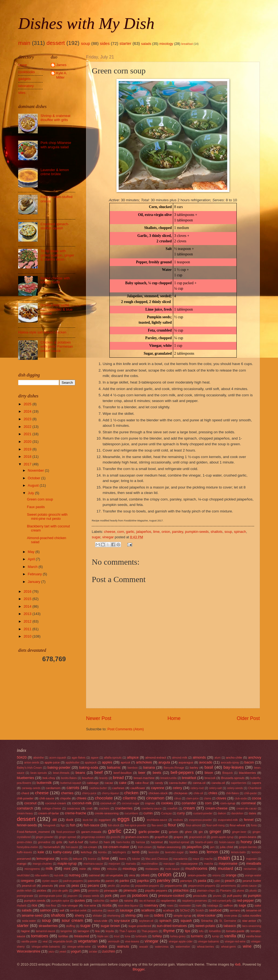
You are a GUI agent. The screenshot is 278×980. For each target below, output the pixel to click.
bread (118, 777)
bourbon (88, 778)
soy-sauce (122, 921)
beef (99, 772)
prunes (217, 896)
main (24, 43)
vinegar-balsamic (209, 942)
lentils (64, 859)
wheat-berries (206, 947)
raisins (129, 901)
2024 (28, 411)
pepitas (125, 886)
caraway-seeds (31, 788)
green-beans (247, 837)
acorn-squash (58, 758)
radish (114, 901)
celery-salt (215, 788)
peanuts (47, 886)
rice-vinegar (70, 905)
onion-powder (197, 875)
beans (80, 773)
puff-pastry (234, 896)
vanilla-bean (254, 936)
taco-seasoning (252, 926)
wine (247, 946)
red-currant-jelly (222, 901)
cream (189, 808)
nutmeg (75, 875)
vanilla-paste (29, 942)
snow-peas (230, 916)
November (36, 470)
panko (124, 881)
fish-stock (114, 825)
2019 (28, 449)
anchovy (255, 757)
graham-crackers (137, 837)
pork (108, 896)
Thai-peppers (150, 931)
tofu (201, 931)
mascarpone (189, 864)
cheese (110, 532)
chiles (213, 793)
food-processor (66, 832)
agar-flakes (79, 758)
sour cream (72, 920)
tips (188, 931)
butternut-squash (71, 783)
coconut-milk (82, 803)
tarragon (83, 931)
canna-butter (178, 783)
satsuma (97, 911)
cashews (118, 788)
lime (156, 532)
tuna (128, 936)
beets (157, 773)
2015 (28, 599)
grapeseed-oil (197, 837)
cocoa (257, 798)
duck (70, 820)
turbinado (141, 936)
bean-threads (61, 773)
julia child (226, 847)
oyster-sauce (50, 881)
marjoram (114, 864)
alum (217, 758)
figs (63, 825)
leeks (194, 852)
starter (125, 43)
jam (212, 847)
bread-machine (144, 778)
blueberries (26, 778)
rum (199, 905)
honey (246, 842)
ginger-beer (239, 832)
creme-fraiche (76, 813)
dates (252, 813)
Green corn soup (40, 499)
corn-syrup (228, 803)
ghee (188, 832)
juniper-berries (248, 847)
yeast (63, 952)
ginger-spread (67, 837)
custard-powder (203, 813)
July (31, 493)
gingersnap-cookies (93, 837)
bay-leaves (234, 767)
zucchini (108, 951)
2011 (28, 629)
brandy (104, 778)
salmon (46, 910)
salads (146, 44)
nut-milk (59, 875)
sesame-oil (254, 910)
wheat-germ (228, 947)
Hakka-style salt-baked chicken (42, 332)
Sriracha (207, 921)
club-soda (241, 798)
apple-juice (52, 762)
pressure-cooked (171, 896)
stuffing (70, 926)
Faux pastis (36, 507)
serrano (235, 910)
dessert (56, 43)
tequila (110, 931)
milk (49, 868)
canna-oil (199, 783)
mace (196, 859)
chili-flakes (232, 793)
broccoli (210, 778)
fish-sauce (92, 825)
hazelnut (157, 842)
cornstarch (25, 808)
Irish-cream (145, 847)
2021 (28, 434)
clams (208, 798)
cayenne (158, 788)
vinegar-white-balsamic (46, 947)
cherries (67, 793)
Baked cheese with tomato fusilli (55, 280)
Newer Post (99, 718)
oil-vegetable (114, 875)
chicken (131, 793)
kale (41, 852)
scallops (169, 910)
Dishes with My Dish (86, 23)
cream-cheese (217, 808)
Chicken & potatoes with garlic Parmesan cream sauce (57, 347)
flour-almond (193, 825)
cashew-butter (98, 788)
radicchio (99, 901)
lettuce (78, 859)
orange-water (253, 875)
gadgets (24, 79)
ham (107, 842)
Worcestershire (29, 951)
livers (123, 859)
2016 (28, 591)
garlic (130, 532)
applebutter (73, 763)
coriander (189, 803)
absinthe (38, 758)
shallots (217, 532)
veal (45, 942)
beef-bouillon (122, 773)
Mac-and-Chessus (157, 859)
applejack (91, 763)
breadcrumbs (169, 778)
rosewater (185, 906)
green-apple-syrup (222, 837)
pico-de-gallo (60, 891)
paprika (143, 881)
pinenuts (130, 890)
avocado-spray (230, 763)
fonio (254, 825)
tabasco (230, 926)
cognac (150, 803)
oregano (28, 881)
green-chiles (24, 842)
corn (121, 532)
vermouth (114, 942)
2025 (28, 404)
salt (62, 910)
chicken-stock (158, 793)
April (32, 559)
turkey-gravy (178, 936)
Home (174, 718)
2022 (28, 427)
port (123, 896)
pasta (202, 881)
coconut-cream (56, 803)
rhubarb (22, 906)
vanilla (230, 936)
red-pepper (245, 900)
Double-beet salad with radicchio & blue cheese (56, 309)
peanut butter (252, 881)
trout (117, 936)
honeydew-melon (27, 847)
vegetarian (88, 941)
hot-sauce (72, 847)
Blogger (138, 969)
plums (240, 891)
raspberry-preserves (194, 901)
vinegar (108, 537)
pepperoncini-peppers (202, 886)
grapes (178, 837)
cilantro (129, 798)
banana (149, 767)
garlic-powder (149, 832)
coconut (30, 803)
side (146, 916)
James (61, 65)
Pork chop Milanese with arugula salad (56, 145)
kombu (102, 852)
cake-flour (142, 783)
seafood (215, 910)
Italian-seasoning (169, 847)
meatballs (254, 863)
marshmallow (150, 864)
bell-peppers (182, 772)
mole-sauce (172, 869)
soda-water (29, 921)
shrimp (130, 915)
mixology (166, 44)
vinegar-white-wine (79, 947)
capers (256, 783)
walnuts (123, 946)
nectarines (250, 869)
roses (170, 906)
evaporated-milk (228, 820)
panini (110, 881)
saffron (228, 905)
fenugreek (49, 825)
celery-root (197, 788)
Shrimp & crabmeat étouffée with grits (55, 118)
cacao (109, 783)
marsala (131, 864)
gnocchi (115, 837)
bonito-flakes (69, 778)
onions (216, 875)
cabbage (93, 783)
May (31, 552)
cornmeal (249, 803)
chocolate (104, 798)
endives (178, 820)
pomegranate (25, 896)
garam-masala (91, 832)
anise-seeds (32, 763)
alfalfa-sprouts (113, 758)
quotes (80, 900)
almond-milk (180, 758)
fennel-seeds (27, 825)
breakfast (187, 44)
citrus (178, 798)
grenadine (44, 842)
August (34, 485)
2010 (28, 636)
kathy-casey (63, 852)
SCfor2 (185, 910)
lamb (136, 852)
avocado (206, 762)
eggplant (105, 820)
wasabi (144, 947)
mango (22, 864)
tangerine (66, 931)
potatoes (140, 895)
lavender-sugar (174, 852)
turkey (157, 936)
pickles (42, 891)
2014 (28, 606)
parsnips (186, 881)
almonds (199, 757)
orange (231, 875)
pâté (217, 881)
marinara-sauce (93, 864)
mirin (83, 869)
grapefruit (161, 837)
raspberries (168, 901)
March (33, 567)
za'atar (93, 952)
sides (105, 43)
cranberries (124, 808)
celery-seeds (235, 788)
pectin (111, 886)
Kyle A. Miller (62, 75)
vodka (102, 946)
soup (85, 43)
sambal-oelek (78, 911)
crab (89, 808)
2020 (28, 442)
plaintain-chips (206, 891)
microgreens (32, 869)
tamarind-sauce (45, 931)
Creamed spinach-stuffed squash (55, 226)
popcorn (73, 896)
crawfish (172, 809)
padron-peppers (73, 881)
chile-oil (198, 793)
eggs (124, 819)
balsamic (114, 767)
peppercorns (173, 886)
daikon (222, 813)
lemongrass (45, 859)
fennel (249, 820)
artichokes (144, 762)
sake (258, 905)
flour (172, 825)
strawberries (48, 926)
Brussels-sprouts (233, 778)
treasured (81, 936)
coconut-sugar (130, 803)
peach (230, 881)
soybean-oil (146, 921)
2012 (28, 621)
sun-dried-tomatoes (172, 926)
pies (77, 890)
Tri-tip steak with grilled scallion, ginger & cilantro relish (57, 255)
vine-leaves (132, 942)
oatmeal (94, 875)
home (23, 65)
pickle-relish (24, 891)
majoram (251, 859)
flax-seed (157, 825)
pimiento (94, 891)
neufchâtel (23, 875)
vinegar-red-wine (235, 942)
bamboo (133, 768)
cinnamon (155, 798)
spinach (240, 532)
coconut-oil (108, 803)
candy (159, 783)
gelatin (173, 832)
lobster (136, 859)
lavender (154, 852)
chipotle (65, 798)
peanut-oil (29, 886)
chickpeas (181, 793)
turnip (216, 936)
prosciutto (200, 896)
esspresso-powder (200, 820)
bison (209, 773)
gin (200, 832)
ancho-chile (234, 758)
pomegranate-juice (50, 896)
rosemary (151, 905)
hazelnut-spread (179, 842)
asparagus (186, 762)
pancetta (94, 881)
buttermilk (44, 783)
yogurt (76, 951)
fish (73, 825)
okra (132, 875)
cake (123, 783)
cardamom (53, 788)
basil (209, 767)
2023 (28, 419)
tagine (26, 931)
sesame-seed (32, 915)
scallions (148, 910)
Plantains (226, 891)
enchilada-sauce (157, 820)
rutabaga (213, 906)
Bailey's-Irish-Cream (29, 768)
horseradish (52, 847)
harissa (140, 842)
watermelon (183, 947)
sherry (80, 915)
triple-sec (103, 936)
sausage (126, 910)
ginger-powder (45, 837)
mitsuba (112, 869)
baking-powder (59, 767)
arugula (164, 762)
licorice (92, 859)
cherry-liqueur (110, 793)
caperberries (238, 783)
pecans (93, 885)
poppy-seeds (91, 896)
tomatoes (40, 936)
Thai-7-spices (128, 931)
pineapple (111, 891)
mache (209, 859)
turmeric (197, 936)
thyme (169, 931)
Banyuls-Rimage (174, 768)
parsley (178, 532)
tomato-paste (235, 931)
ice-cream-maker (116, 847)
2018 (28, 457)
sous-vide (101, 921)
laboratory (26, 86)
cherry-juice (89, 793)
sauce (111, 911)
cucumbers (131, 813)
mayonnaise (228, 863)
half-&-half (76, 842)
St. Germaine (228, 921)
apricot (125, 762)
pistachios (181, 890)
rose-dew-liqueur (128, 906)
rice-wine (90, 905)
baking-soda (89, 767)
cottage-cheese (52, 809)
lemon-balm (238, 852)
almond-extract (156, 758)
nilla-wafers (42, 875)
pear (62, 886)
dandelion (237, 813)
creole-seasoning (107, 813)
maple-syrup (67, 863)
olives (145, 875)
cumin (148, 813)
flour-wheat (237, 825)
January (34, 582)
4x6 (238, 964)
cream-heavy (25, 813)
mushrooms (196, 868)
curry (181, 813)
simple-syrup (182, 916)
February (35, 574)
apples (107, 762)
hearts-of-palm (204, 842)
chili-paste (251, 793)
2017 (28, 464)
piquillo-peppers (156, 891)
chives (82, 798)
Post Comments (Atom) (126, 729)
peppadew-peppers (147, 886)
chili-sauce (47, 798)
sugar (96, 537)
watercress (162, 947)
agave (95, 758)
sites (22, 93)
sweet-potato (205, 926)
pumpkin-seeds (197, 532)
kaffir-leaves (24, 852)
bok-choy (49, 778)
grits (59, 842)
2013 (28, 614)
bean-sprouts (39, 773)
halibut (94, 842)
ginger (215, 831)
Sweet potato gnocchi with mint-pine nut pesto (47, 517)
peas (75, 885)
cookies (167, 803)
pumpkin (255, 896)
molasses (152, 869)
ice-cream (90, 847)
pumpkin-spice (60, 901)
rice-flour (51, 906)
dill (55, 820)
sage (242, 905)
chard (25, 793)
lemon (212, 852)
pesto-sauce (249, 886)
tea (97, 931)
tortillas (63, 936)
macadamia (180, 859)
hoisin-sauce (227, 842)
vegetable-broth (63, 942)
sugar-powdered (140, 926)
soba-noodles (252, 916)
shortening (113, 916)
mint (67, 869)
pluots (253, 891)
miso (96, 869)
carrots (73, 788)
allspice (133, 757)
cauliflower (138, 788)
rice (34, 905)
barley (194, 768)
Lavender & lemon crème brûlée (55, 172)
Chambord (255, 788)
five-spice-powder (136, 825)
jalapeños (144, 532)
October (34, 478)
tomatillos (215, 931)
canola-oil (218, 783)
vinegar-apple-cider (181, 942)
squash (186, 921)
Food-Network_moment (33, 832)
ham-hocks (123, 842)
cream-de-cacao (247, 809)
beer (142, 773)
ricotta (107, 905)
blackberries (247, 773)
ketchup (86, 852)
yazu (51, 952)
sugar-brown (110, 926)
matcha (208, 864)
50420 (22, 757)
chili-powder (25, 798)
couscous (73, 808)
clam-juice (192, 798)
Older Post (248, 718)
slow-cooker (206, 915)
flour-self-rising (216, 825)
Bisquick (228, 773)
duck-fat (88, 820)
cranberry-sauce (151, 809)
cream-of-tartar (49, 813)
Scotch (200, 911)
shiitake (97, 916)
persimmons (228, 886)
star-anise (249, 921)
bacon (249, 762)
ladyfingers (119, 852)
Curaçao (167, 813)
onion (166, 532)
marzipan (169, 864)
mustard (226, 868)
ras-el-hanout (147, 901)
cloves (221, 798)
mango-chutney (42, 864)
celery (177, 788)
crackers (104, 809)
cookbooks (27, 72)
